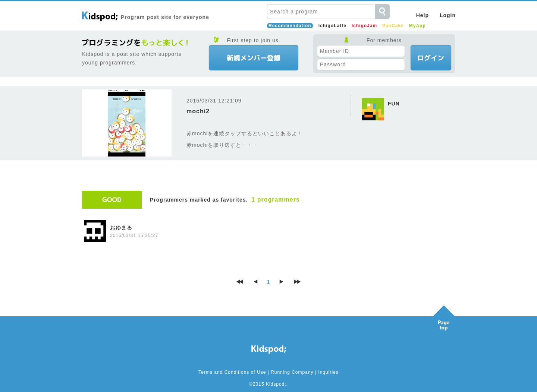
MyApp (417, 26)
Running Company (292, 372)
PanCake (393, 26)
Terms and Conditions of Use (232, 372)
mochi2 (198, 111)
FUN (394, 104)
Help (423, 15)
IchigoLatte (332, 26)
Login (448, 15)
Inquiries (328, 372)
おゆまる (121, 228)
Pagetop (444, 316)
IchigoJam (364, 26)
